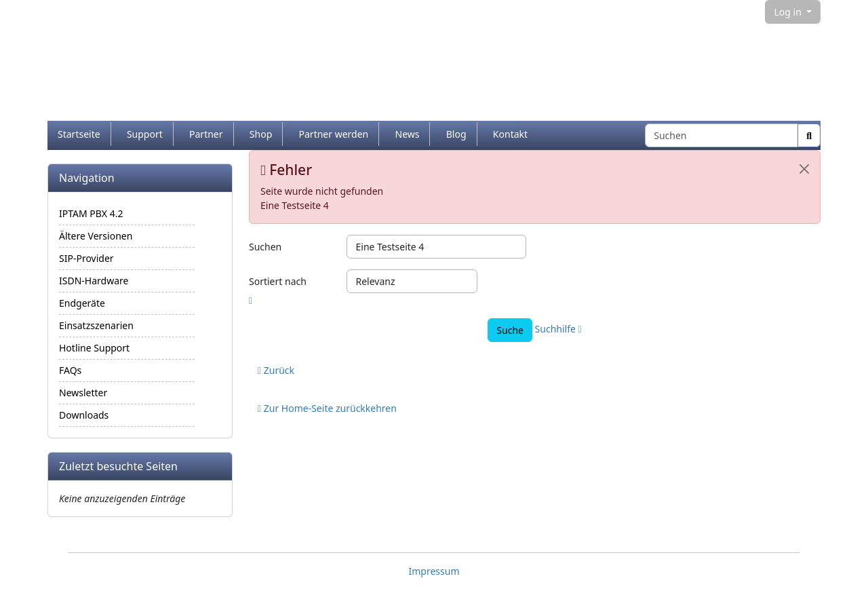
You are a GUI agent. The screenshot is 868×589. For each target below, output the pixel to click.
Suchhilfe (558, 329)
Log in (789, 12)
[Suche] (809, 135)
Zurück (276, 370)
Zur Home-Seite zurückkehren (327, 408)
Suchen (265, 247)
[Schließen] (804, 169)
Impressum (434, 571)
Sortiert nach (278, 281)
